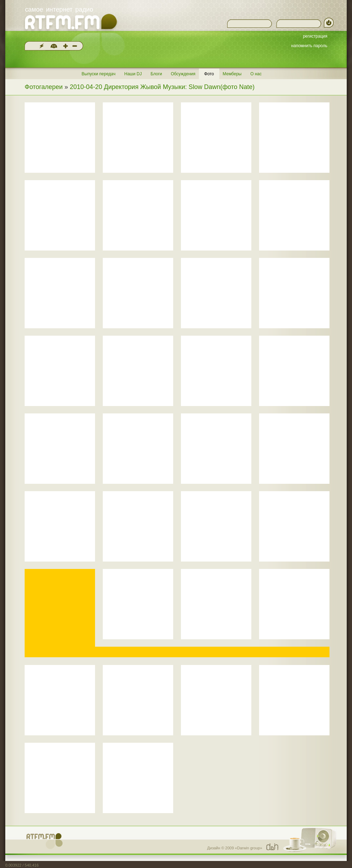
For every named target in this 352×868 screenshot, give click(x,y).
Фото (209, 74)
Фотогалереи (44, 87)
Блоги (156, 74)
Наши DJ (133, 74)
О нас (256, 74)
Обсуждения (183, 74)
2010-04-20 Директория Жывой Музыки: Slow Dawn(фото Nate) (162, 87)
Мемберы (232, 74)
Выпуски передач (99, 74)
